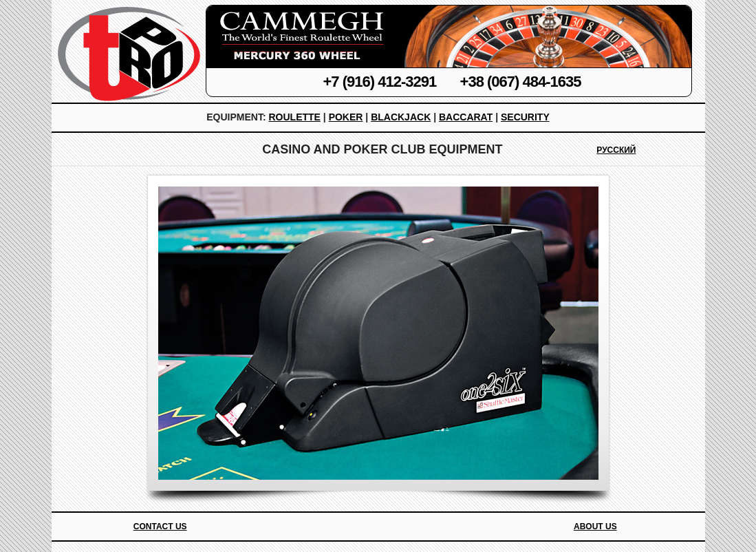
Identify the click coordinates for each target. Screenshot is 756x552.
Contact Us (160, 527)
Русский (616, 150)
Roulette (294, 117)
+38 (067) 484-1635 (521, 82)
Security (525, 117)
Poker (346, 117)
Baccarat (466, 117)
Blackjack (401, 117)
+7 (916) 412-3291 (380, 82)
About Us (595, 527)
